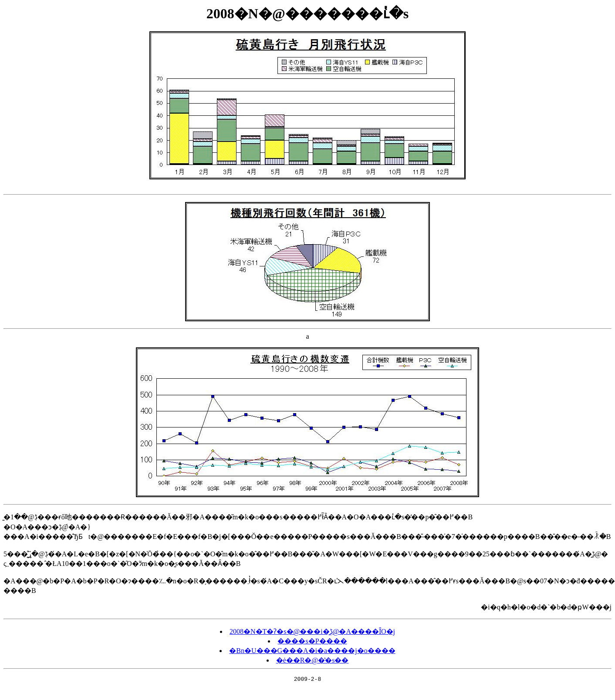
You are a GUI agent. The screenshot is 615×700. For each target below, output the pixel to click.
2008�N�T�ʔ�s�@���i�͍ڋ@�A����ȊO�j (312, 631)
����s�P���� (312, 641)
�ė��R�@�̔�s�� (313, 660)
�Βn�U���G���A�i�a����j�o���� (312, 651)
